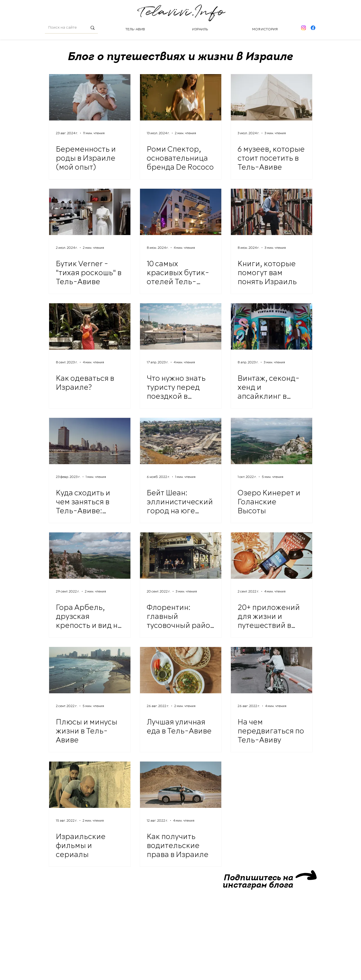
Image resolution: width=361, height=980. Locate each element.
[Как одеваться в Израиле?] (90, 326)
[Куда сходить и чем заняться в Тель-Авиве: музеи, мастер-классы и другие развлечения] (90, 441)
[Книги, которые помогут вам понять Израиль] (272, 212)
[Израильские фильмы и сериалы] (90, 785)
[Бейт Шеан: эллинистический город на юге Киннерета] (181, 441)
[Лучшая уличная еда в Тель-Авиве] (181, 670)
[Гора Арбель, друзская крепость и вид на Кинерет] (90, 556)
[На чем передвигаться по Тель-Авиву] (272, 670)
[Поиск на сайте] (64, 28)
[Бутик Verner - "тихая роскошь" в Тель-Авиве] (90, 212)
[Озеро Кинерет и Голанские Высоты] (272, 441)
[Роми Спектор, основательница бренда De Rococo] (181, 97)
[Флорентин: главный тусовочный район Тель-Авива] (181, 556)
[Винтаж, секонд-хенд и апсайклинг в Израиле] (272, 326)
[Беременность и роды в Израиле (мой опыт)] (90, 97)
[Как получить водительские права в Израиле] (181, 785)
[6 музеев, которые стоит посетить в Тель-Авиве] (272, 97)
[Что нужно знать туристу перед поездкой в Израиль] (181, 326)
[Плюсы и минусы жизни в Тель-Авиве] (90, 670)
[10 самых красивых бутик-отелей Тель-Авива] (181, 212)
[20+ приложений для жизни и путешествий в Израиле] (272, 556)
